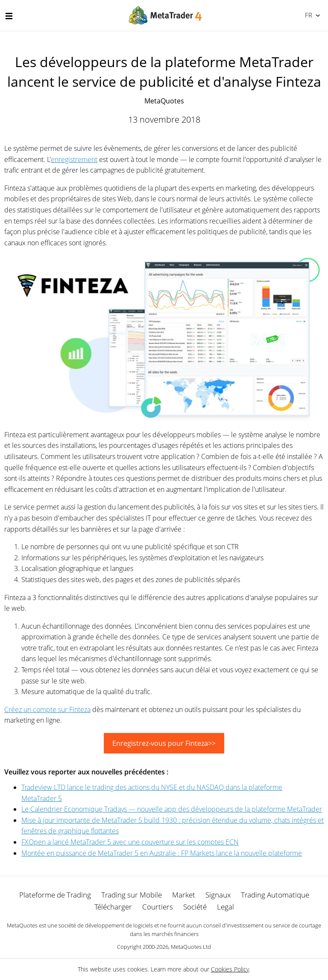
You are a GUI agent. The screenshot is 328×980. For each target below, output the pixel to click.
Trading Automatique (275, 895)
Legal (225, 907)
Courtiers (158, 907)
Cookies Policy (230, 969)
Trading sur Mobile (132, 895)
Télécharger (113, 907)
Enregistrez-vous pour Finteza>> (164, 743)
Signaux (218, 895)
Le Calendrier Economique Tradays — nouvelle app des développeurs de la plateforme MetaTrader (172, 809)
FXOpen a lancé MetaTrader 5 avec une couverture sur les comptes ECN (130, 842)
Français (308, 15)
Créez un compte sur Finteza (47, 709)
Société (195, 907)
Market (184, 895)
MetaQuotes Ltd (191, 947)
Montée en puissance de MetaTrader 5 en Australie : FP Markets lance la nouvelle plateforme (162, 853)
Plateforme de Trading (55, 895)
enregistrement (74, 159)
